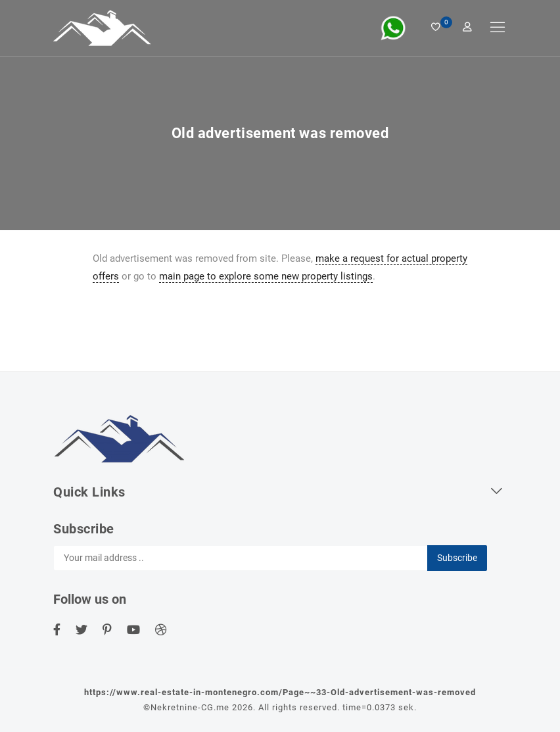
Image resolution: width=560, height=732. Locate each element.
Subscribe (457, 558)
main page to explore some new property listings (266, 276)
